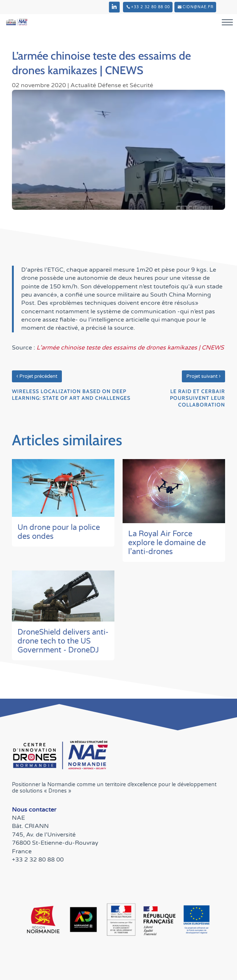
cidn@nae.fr (198, 7)
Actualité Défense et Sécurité (112, 85)
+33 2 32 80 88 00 (151, 7)
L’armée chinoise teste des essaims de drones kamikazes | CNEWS (130, 348)
